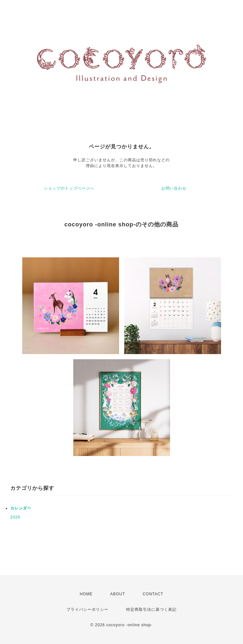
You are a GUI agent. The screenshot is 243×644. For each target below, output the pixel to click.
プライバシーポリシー (87, 609)
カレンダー (21, 508)
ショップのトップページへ (69, 188)
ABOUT (117, 594)
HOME (86, 594)
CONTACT (153, 594)
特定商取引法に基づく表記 (151, 609)
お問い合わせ (174, 188)
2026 (15, 517)
